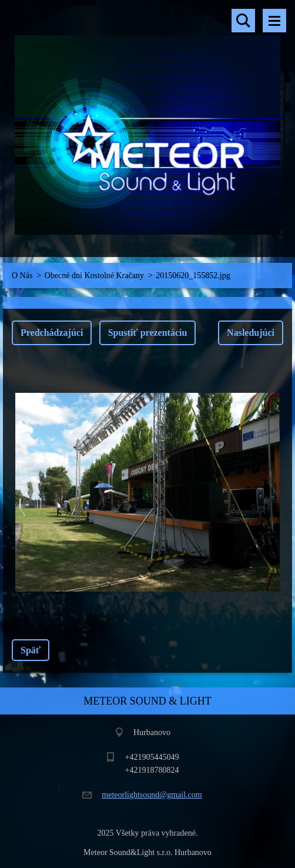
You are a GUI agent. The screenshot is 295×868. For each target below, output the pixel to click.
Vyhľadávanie (243, 21)
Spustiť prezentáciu (148, 333)
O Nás (22, 276)
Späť (31, 650)
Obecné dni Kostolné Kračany (94, 276)
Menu (274, 21)
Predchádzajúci (52, 333)
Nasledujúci (251, 333)
